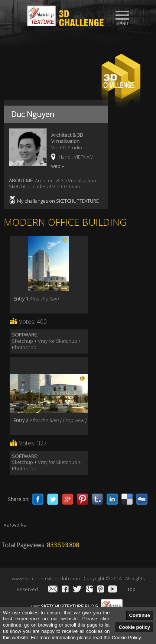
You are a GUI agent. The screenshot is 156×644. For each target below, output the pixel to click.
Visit (77, 606)
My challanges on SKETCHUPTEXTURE (58, 201)
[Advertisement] (78, 43)
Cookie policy (134, 627)
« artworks (15, 525)
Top (133, 589)
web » (58, 166)
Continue (140, 615)
